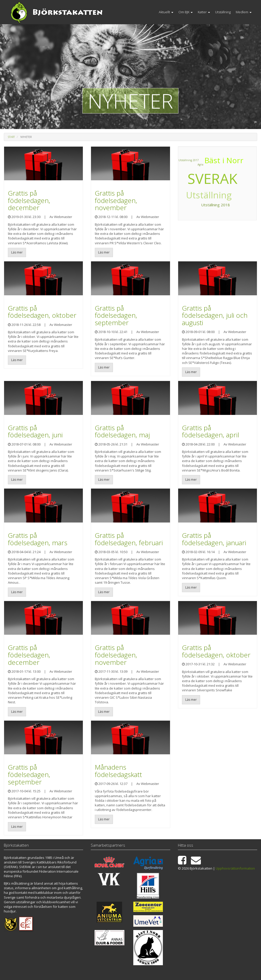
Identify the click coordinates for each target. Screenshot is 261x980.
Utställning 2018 (217, 206)
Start (11, 137)
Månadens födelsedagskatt (118, 771)
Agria (184, 179)
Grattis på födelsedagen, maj (122, 431)
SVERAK (212, 178)
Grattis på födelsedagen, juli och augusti (215, 315)
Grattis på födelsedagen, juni (35, 431)
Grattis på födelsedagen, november (116, 200)
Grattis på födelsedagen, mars (38, 539)
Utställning (223, 12)
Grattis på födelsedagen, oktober (42, 312)
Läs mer (17, 252)
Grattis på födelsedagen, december (29, 200)
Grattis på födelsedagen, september (116, 315)
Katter (204, 12)
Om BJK (186, 12)
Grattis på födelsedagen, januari (214, 539)
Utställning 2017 (189, 162)
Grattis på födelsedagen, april (211, 431)
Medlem (244, 12)
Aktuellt (166, 12)
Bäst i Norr (222, 161)
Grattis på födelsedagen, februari (129, 539)
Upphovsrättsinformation (235, 868)
